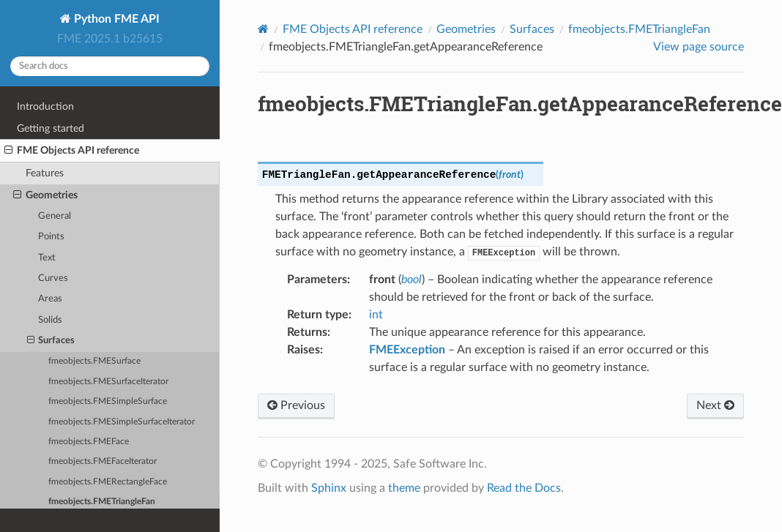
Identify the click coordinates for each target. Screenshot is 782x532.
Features (45, 173)
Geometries (45, 195)
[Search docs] (110, 66)
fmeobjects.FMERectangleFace (108, 482)
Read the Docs (524, 488)
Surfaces (51, 341)
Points (51, 237)
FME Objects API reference (72, 151)
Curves (53, 278)
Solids (50, 320)
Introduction (45, 106)
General (55, 216)
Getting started (51, 128)
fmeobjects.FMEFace (89, 442)
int (376, 315)
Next (715, 405)
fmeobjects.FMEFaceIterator (103, 461)
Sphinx (329, 488)
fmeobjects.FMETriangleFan (102, 502)
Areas (50, 299)
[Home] (263, 29)
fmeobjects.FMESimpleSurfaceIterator (122, 422)
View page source (699, 47)
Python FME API (115, 19)
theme (404, 488)
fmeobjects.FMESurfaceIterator (108, 382)
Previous (296, 405)
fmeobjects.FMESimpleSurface (108, 401)
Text (47, 258)
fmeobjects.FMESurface (94, 361)
